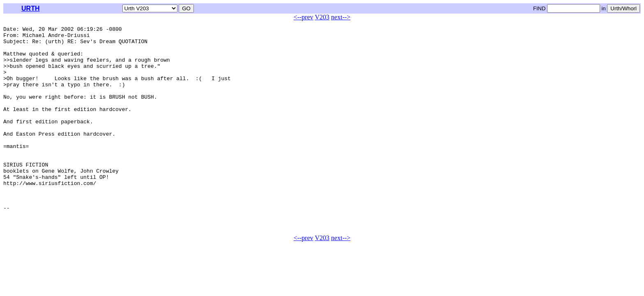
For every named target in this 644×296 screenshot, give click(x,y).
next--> (341, 17)
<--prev (304, 17)
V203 (322, 17)
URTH (30, 8)
